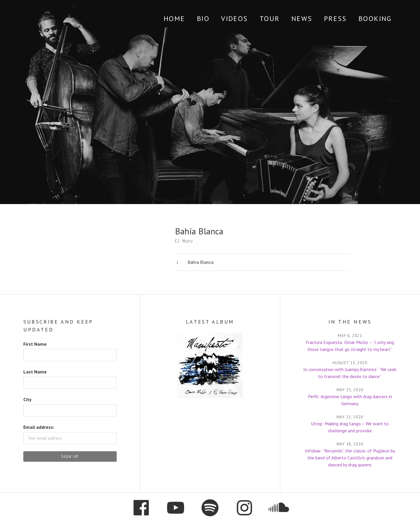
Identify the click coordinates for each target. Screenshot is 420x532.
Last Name (35, 372)
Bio (203, 19)
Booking (375, 19)
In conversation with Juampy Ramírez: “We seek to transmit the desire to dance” (350, 373)
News (302, 19)
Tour (270, 19)
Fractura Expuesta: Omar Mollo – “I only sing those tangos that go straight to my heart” (350, 346)
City (27, 399)
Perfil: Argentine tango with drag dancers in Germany (350, 400)
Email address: (39, 427)
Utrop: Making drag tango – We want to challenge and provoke (350, 427)
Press (335, 19)
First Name (35, 344)
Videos (234, 19)
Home (174, 19)
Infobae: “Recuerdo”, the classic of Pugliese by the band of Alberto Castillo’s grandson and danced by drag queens (350, 458)
